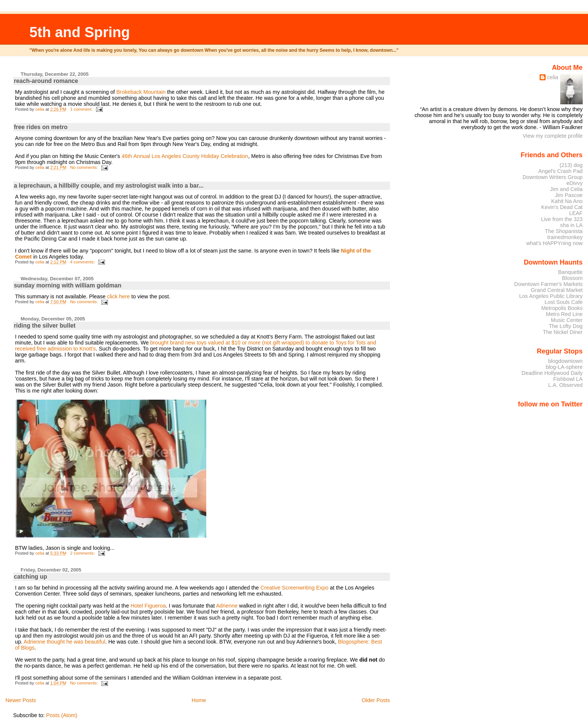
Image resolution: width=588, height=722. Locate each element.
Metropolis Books (562, 308)
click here (119, 296)
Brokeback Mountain (141, 92)
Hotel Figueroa (148, 606)
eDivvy (575, 183)
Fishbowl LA (568, 379)
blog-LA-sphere (564, 367)
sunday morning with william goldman (68, 285)
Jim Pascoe (568, 195)
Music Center (567, 320)
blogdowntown (565, 361)
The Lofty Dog (565, 326)
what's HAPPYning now (554, 243)
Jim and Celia (566, 189)
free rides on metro (41, 127)
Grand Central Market (557, 290)
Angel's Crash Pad (560, 171)
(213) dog (571, 165)
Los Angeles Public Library (551, 296)
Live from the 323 (562, 219)
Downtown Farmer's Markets (548, 284)
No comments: (85, 167)
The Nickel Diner (562, 332)
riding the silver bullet (45, 326)
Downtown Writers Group (552, 177)
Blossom (572, 278)
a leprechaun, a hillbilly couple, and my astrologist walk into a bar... (109, 186)
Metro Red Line (564, 314)
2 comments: (83, 553)
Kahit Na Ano (567, 201)
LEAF (576, 213)
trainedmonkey (565, 237)
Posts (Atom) (62, 715)
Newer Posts (21, 700)
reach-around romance (46, 81)
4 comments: (83, 262)
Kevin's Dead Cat (562, 207)
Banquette (570, 272)
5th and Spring (79, 32)
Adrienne (228, 606)
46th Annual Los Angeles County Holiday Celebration (185, 156)
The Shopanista (564, 231)
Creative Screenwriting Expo (294, 588)
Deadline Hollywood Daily (552, 373)
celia (553, 77)
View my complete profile (553, 136)
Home (199, 700)
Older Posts (376, 700)
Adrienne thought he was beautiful (64, 642)
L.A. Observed (565, 385)
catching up (31, 577)
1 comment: (82, 109)
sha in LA (571, 225)
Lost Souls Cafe (563, 302)
